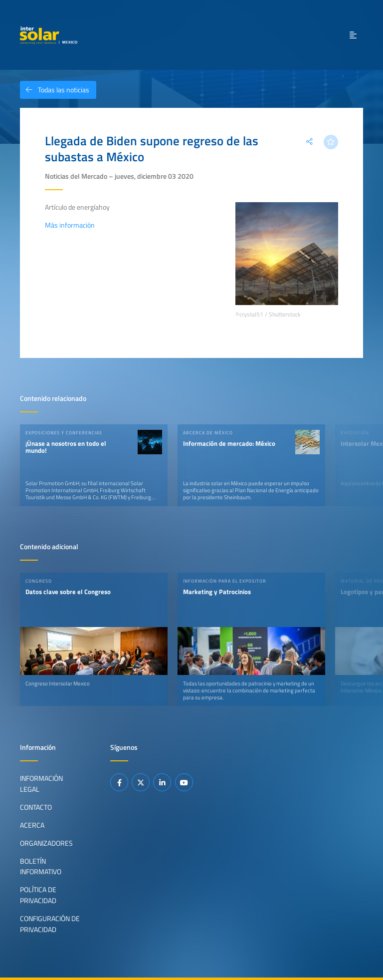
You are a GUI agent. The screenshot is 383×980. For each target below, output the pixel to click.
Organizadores (46, 843)
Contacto (36, 807)
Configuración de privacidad (50, 924)
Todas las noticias (55, 90)
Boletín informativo (41, 867)
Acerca (32, 825)
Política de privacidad (38, 895)
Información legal (41, 784)
